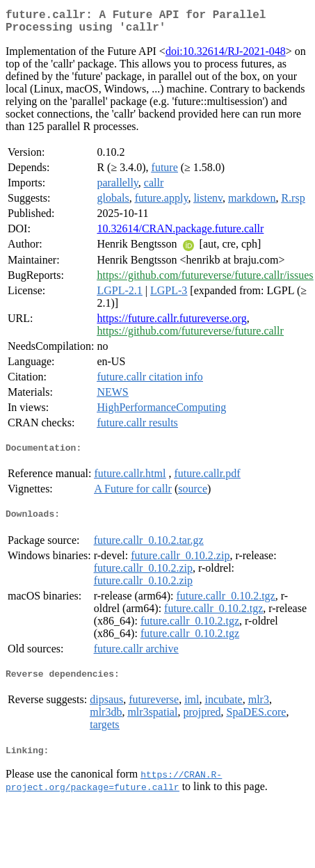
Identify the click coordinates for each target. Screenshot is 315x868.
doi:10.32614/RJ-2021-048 (226, 57)
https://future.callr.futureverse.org (171, 324)
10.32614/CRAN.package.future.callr (180, 234)
